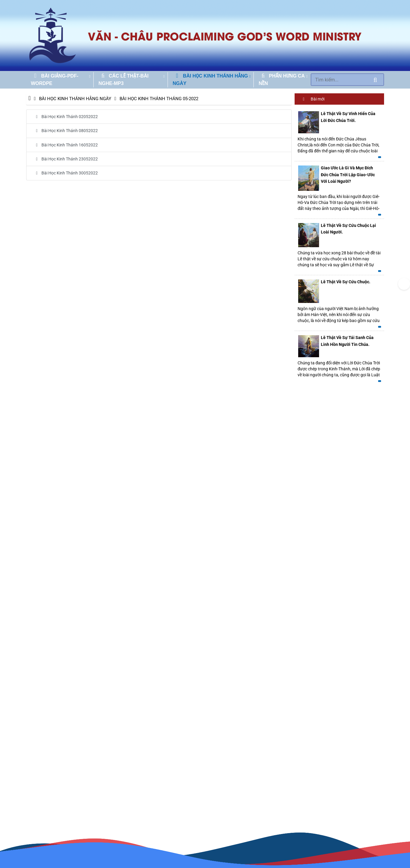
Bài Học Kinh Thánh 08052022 (65, 131)
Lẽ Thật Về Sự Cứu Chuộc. (346, 282)
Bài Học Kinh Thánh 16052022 (65, 145)
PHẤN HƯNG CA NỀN (281, 80)
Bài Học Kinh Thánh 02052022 (65, 117)
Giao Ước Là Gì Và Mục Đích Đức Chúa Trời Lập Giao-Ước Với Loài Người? (348, 175)
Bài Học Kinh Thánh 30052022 (65, 173)
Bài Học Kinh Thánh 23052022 (65, 159)
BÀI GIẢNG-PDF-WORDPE (55, 80)
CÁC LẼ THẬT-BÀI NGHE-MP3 (123, 80)
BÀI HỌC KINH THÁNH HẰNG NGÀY (210, 80)
